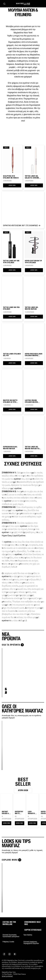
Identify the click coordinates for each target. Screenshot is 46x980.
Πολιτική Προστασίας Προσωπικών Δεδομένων (11, 936)
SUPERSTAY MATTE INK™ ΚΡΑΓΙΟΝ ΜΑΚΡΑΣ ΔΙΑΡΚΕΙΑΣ (19, 813)
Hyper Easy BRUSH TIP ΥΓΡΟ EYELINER (33, 262)
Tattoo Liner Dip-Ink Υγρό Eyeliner (11, 262)
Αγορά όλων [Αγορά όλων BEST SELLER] (23, 790)
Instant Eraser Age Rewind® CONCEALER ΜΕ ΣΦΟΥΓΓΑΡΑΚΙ (7, 813)
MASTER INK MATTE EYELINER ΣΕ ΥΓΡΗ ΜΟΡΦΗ (10, 401)
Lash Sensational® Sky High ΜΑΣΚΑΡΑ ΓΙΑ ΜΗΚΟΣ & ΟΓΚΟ (32, 813)
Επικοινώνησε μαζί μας (33, 923)
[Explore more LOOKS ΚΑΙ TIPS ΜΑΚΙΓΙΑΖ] (12, 860)
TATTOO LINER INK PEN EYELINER (11, 308)
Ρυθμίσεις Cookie (8, 942)
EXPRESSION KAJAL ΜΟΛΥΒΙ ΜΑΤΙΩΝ (10, 448)
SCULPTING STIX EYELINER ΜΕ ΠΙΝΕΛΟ (11, 177)
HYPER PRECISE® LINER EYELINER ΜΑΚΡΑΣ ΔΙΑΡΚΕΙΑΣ (34, 355)
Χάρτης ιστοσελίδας (33, 930)
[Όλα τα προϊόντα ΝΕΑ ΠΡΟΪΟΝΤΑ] (13, 645)
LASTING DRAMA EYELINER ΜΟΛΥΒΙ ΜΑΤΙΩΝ (31, 401)
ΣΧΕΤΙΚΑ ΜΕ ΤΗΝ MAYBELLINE (9, 923)
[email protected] (7, 976)
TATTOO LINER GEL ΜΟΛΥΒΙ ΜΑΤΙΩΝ (32, 308)
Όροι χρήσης (28, 935)
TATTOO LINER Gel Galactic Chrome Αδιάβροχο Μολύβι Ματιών (32, 177)
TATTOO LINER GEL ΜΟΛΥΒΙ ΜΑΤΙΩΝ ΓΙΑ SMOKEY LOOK (32, 448)
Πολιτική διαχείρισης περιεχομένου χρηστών (31, 943)
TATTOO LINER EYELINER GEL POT (12, 355)
